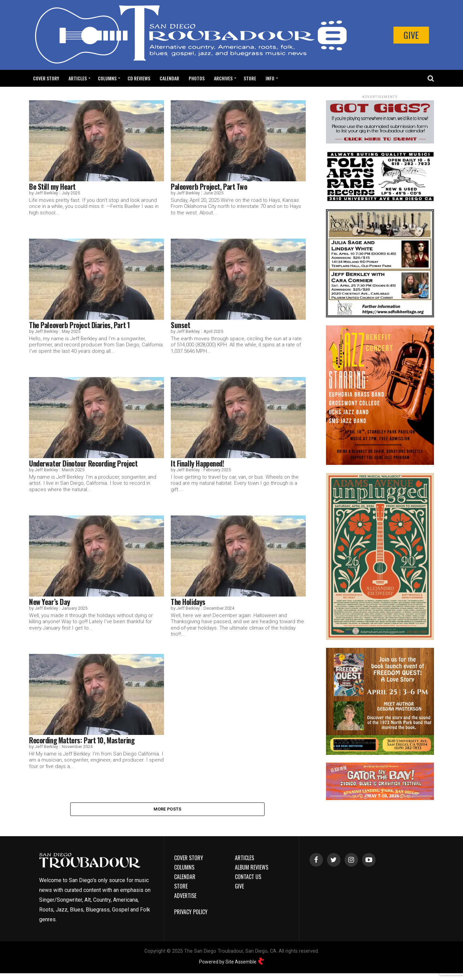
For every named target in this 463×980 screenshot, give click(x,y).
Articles (78, 78)
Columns (107, 78)
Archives (223, 78)
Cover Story (46, 78)
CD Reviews (139, 78)
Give (411, 35)
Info (270, 78)
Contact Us (248, 878)
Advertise (185, 897)
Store (250, 78)
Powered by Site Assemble (232, 963)
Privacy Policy (191, 913)
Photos (197, 78)
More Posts (168, 810)
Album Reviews (252, 869)
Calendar (169, 78)
